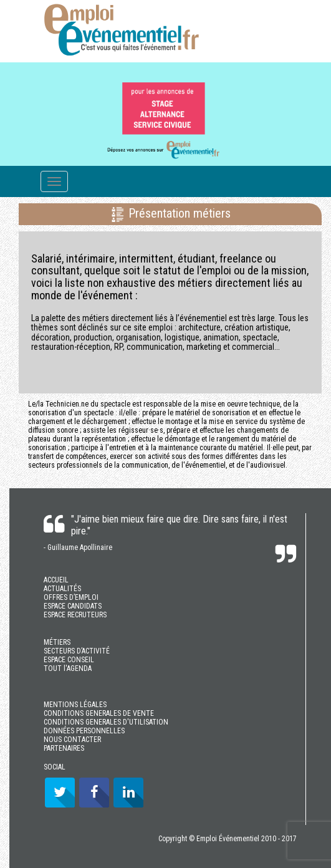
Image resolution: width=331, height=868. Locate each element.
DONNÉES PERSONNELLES (84, 731)
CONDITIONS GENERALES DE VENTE (99, 713)
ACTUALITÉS (62, 589)
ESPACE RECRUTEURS (75, 615)
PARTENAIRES (64, 748)
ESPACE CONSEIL (69, 660)
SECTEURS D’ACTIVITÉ (77, 651)
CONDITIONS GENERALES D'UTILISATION (106, 722)
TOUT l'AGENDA (68, 668)
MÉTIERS (57, 642)
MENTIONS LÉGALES (75, 705)
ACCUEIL (56, 580)
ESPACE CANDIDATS (73, 606)
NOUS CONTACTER (72, 740)
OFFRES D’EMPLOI (71, 597)
